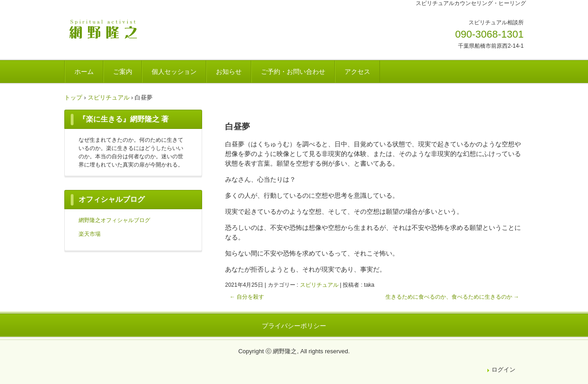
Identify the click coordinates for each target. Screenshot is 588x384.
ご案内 (123, 72)
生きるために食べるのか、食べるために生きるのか (452, 297)
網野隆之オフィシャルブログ (114, 220)
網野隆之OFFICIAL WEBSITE (128, 29)
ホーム (84, 72)
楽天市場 (90, 234)
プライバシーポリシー (294, 326)
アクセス (357, 72)
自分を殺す (247, 297)
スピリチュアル (319, 285)
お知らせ (229, 72)
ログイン (503, 370)
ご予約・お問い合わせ (293, 72)
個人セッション (174, 72)
